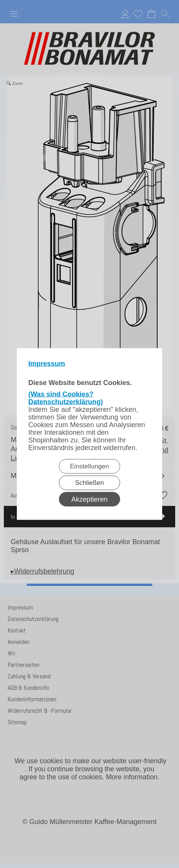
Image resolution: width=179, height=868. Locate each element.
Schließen (89, 483)
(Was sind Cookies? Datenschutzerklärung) (66, 398)
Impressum (47, 364)
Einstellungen (89, 466)
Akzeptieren (89, 499)
